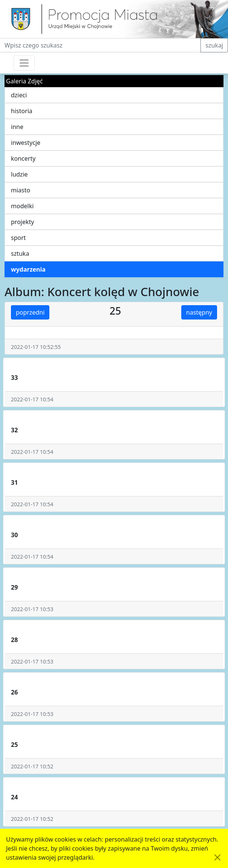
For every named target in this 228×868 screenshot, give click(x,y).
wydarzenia (28, 269)
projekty (22, 222)
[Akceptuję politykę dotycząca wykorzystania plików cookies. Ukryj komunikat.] (217, 857)
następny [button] (199, 312)
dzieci (19, 95)
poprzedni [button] (30, 312)
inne (17, 127)
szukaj (214, 45)
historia (22, 111)
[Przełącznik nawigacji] (24, 63)
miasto (21, 190)
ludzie (19, 174)
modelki (22, 206)
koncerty (23, 158)
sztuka (20, 253)
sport (18, 238)
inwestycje (26, 143)
